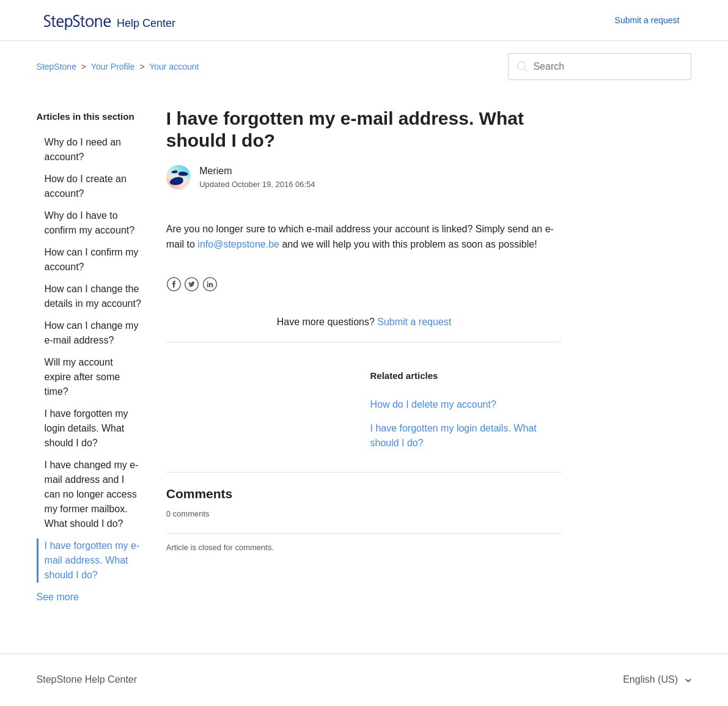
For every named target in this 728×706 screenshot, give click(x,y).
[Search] (600, 67)
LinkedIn (210, 285)
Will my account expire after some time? (83, 377)
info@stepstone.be (238, 244)
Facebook (174, 285)
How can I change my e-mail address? (92, 333)
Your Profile (113, 67)
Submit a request (647, 20)
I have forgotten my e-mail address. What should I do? (92, 560)
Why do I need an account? (83, 149)
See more (58, 597)
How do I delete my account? (433, 404)
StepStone (57, 67)
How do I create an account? (86, 186)
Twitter (192, 285)
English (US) (652, 679)
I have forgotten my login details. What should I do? (86, 428)
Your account (174, 67)
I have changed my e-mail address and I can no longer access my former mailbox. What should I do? (92, 494)
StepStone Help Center (87, 679)
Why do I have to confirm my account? (90, 223)
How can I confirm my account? (92, 259)
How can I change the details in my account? (93, 296)
